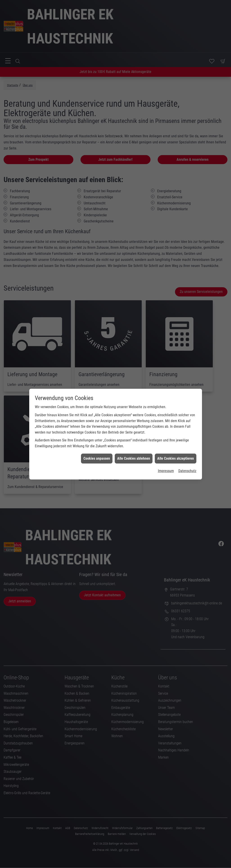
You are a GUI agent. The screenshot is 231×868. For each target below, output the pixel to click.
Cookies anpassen (97, 389)
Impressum (166, 401)
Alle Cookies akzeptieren (176, 389)
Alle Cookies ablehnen (134, 389)
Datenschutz (187, 401)
